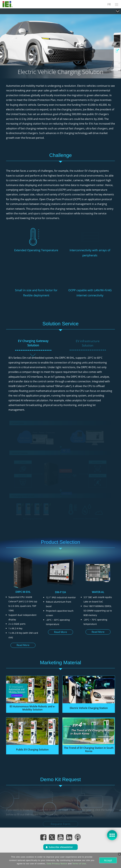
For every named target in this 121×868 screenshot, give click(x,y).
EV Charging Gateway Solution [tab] (33, 343)
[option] (23, 604)
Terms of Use (79, 864)
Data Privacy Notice (57, 864)
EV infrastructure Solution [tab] (88, 343)
